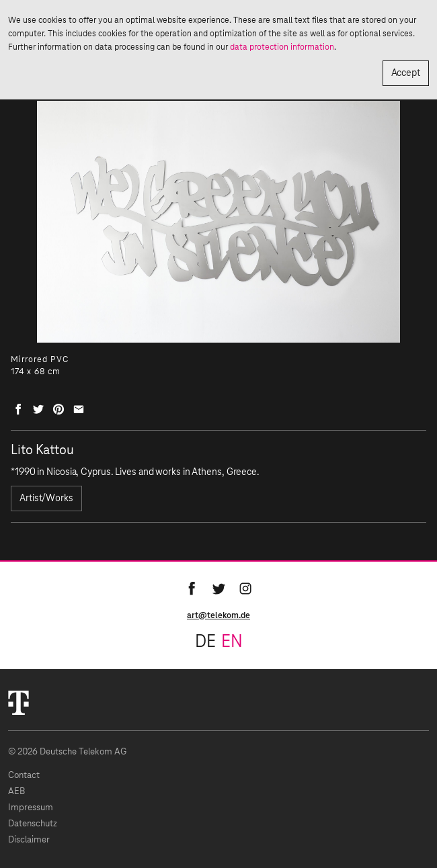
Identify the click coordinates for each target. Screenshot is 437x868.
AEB (16, 792)
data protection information (282, 47)
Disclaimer (29, 840)
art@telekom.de (218, 615)
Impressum (31, 808)
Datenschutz (33, 824)
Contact (24, 776)
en (232, 642)
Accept (406, 73)
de (205, 642)
